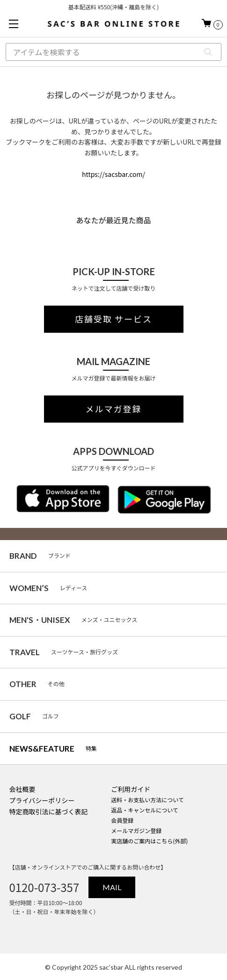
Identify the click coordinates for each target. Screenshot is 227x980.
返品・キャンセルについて (145, 810)
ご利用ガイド (131, 789)
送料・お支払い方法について (147, 800)
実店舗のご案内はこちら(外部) (149, 841)
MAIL (112, 887)
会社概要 (22, 789)
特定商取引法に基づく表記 (48, 812)
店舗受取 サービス (113, 319)
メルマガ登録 (114, 409)
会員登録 (122, 820)
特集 (53, 749)
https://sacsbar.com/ (113, 174)
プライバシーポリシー (42, 800)
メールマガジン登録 (136, 830)
